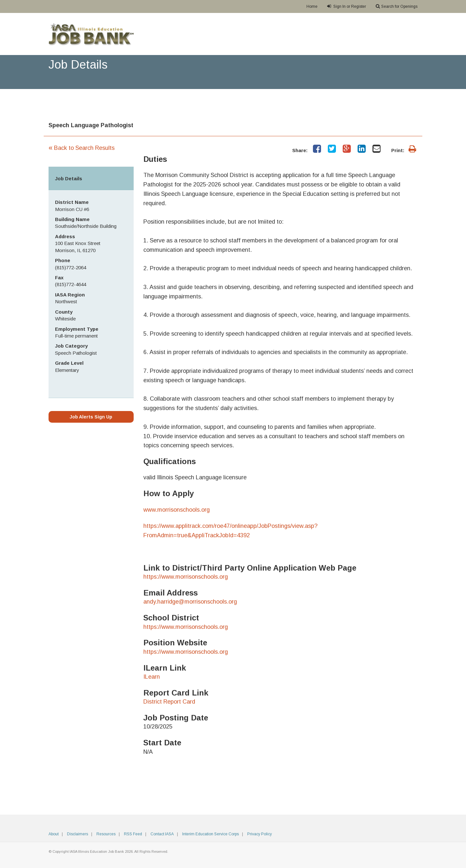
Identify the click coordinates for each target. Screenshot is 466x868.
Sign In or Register (347, 6)
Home (312, 6)
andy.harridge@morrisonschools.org (190, 602)
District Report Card (169, 702)
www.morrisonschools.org (177, 510)
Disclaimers (78, 834)
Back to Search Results (82, 148)
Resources (106, 834)
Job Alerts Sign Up (91, 417)
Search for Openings (397, 6)
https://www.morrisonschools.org (186, 577)
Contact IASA (162, 834)
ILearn (152, 677)
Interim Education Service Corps (211, 834)
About (54, 834)
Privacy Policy (260, 834)
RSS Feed (133, 834)
